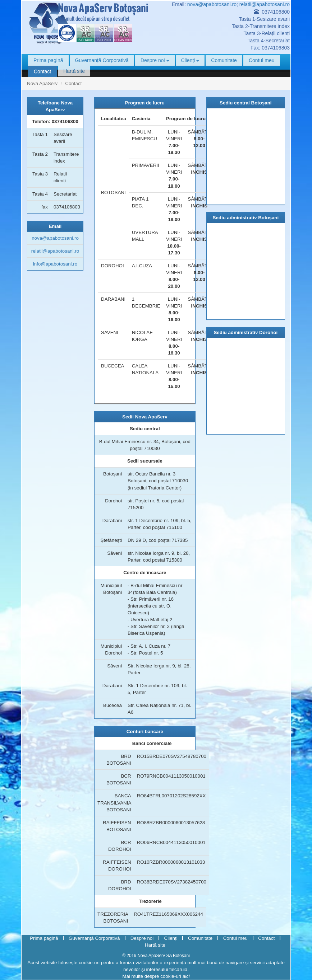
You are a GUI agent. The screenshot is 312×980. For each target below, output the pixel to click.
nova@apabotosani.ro (212, 4)
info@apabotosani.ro (55, 264)
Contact (42, 71)
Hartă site (74, 71)
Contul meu (262, 60)
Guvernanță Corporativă (102, 60)
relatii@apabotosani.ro (265, 4)
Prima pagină (48, 60)
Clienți (190, 60)
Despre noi (155, 60)
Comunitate (224, 60)
